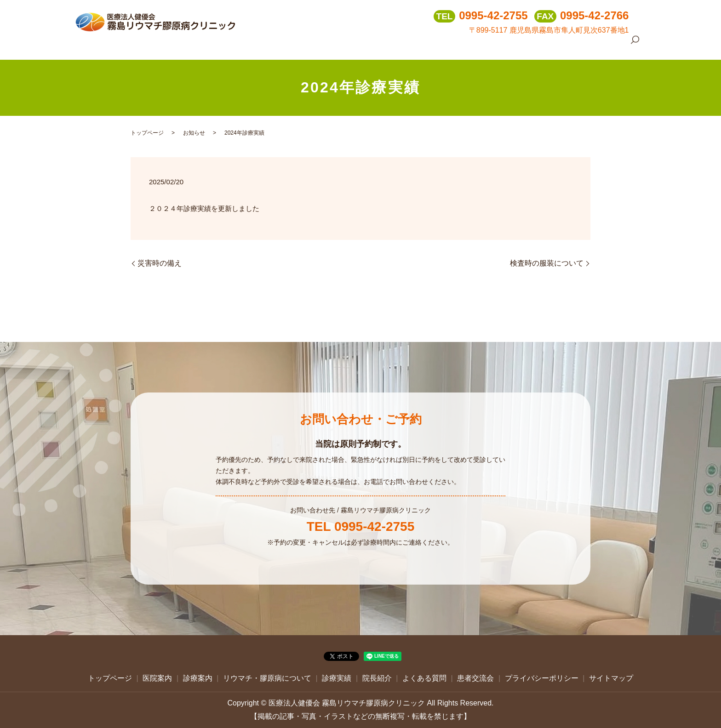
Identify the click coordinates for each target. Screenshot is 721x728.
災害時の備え (160, 263)
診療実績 (478, 46)
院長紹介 (514, 46)
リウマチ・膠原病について (414, 46)
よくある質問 (556, 46)
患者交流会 (603, 46)
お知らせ (194, 133)
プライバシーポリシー (542, 678)
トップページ (272, 46)
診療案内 (351, 46)
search (635, 46)
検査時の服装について (547, 263)
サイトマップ (611, 678)
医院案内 (315, 46)
